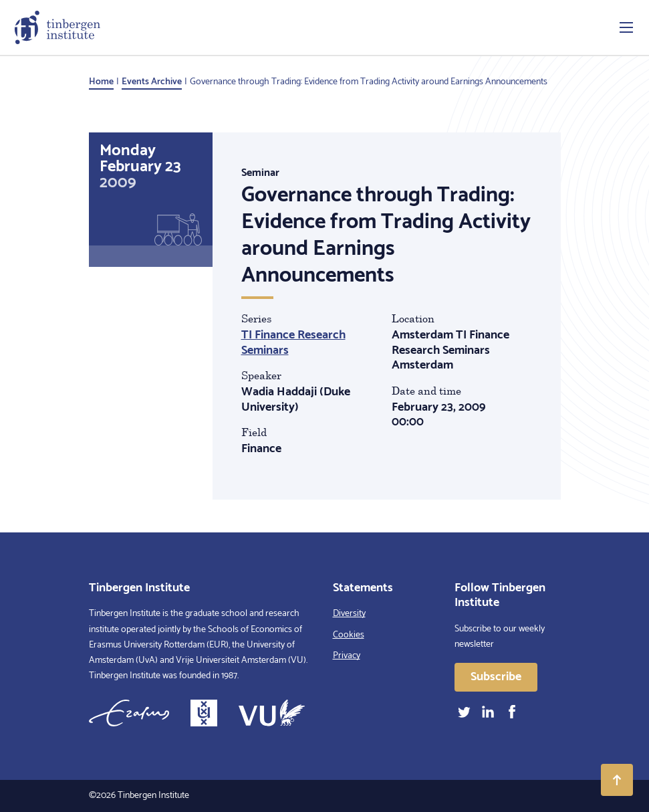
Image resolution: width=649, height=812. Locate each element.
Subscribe (496, 677)
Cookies (349, 635)
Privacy (347, 656)
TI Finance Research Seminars (293, 343)
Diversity (349, 614)
